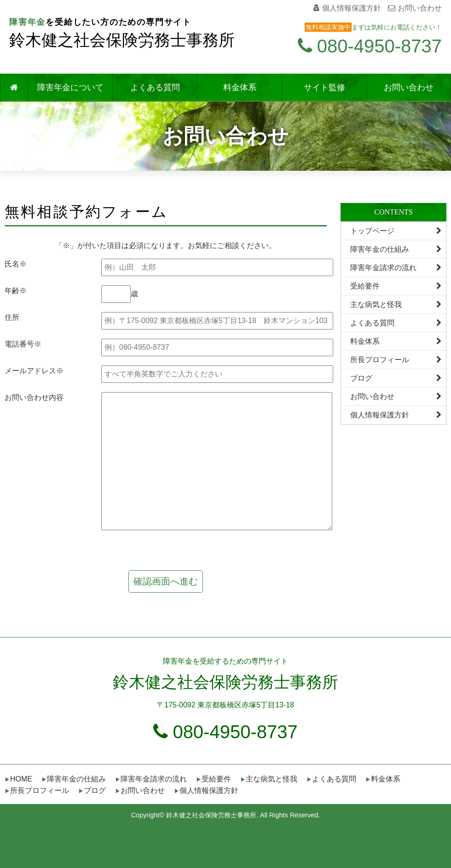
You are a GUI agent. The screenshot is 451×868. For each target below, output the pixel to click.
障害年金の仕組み (396, 249)
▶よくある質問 (331, 779)
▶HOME (18, 779)
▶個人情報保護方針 (206, 790)
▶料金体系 (383, 779)
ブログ (396, 378)
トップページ (396, 231)
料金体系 (240, 87)
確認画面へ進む (166, 581)
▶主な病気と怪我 (269, 779)
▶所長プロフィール (37, 790)
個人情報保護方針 (347, 8)
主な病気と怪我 (396, 304)
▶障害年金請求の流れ (151, 779)
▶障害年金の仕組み (74, 779)
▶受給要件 (214, 779)
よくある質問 (155, 87)
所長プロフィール (396, 360)
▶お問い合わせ (140, 790)
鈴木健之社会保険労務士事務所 (122, 40)
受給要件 (396, 286)
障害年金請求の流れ (396, 268)
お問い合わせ (415, 8)
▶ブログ (92, 790)
